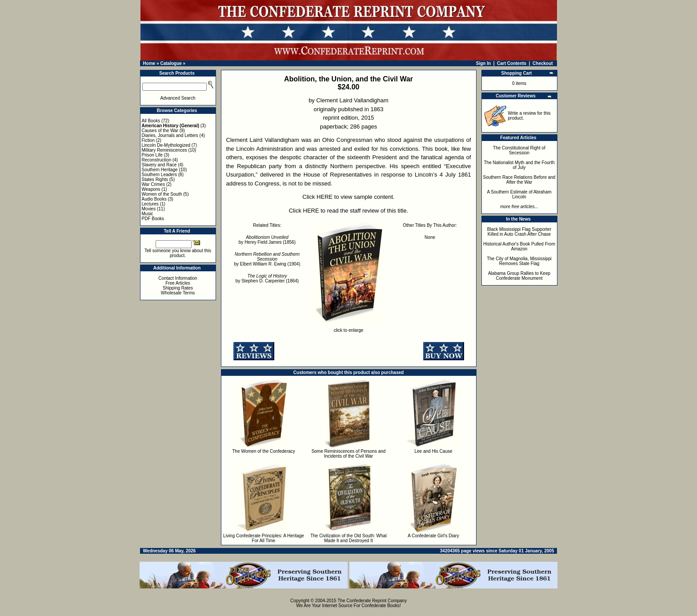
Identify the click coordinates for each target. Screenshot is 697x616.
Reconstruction (157, 160)
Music (148, 214)
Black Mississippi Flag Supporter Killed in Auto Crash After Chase (519, 232)
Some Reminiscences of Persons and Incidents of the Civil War (349, 454)
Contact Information (178, 278)
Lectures (150, 204)
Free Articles (178, 283)
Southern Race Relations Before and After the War (519, 180)
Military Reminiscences (164, 150)
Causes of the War (160, 131)
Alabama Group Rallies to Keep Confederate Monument (519, 276)
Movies (149, 209)
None (430, 237)
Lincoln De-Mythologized (166, 145)
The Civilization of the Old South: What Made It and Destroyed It (348, 538)
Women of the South (162, 194)
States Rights (155, 179)
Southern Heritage (160, 170)
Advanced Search (178, 98)
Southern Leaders (160, 175)
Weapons (151, 189)
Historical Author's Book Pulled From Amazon (519, 246)
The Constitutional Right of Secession (519, 150)
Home (149, 63)
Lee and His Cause (433, 451)
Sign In (483, 63)
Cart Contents (512, 63)
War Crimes (153, 184)
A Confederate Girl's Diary (433, 536)
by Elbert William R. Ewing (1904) (267, 259)
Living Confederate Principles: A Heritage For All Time (264, 538)
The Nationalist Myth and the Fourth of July (519, 165)
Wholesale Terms (178, 293)
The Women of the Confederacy (264, 451)
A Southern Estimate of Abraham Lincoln (519, 194)
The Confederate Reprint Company (372, 601)
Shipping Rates (178, 288)
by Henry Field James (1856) (267, 240)
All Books (151, 121)
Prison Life (152, 155)
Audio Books (154, 199)
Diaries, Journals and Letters (170, 135)
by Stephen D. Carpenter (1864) (267, 278)
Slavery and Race (159, 165)
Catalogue (171, 63)
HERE (324, 197)
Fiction (148, 140)
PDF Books (153, 219)
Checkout (543, 63)
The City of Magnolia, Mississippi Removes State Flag (519, 261)
